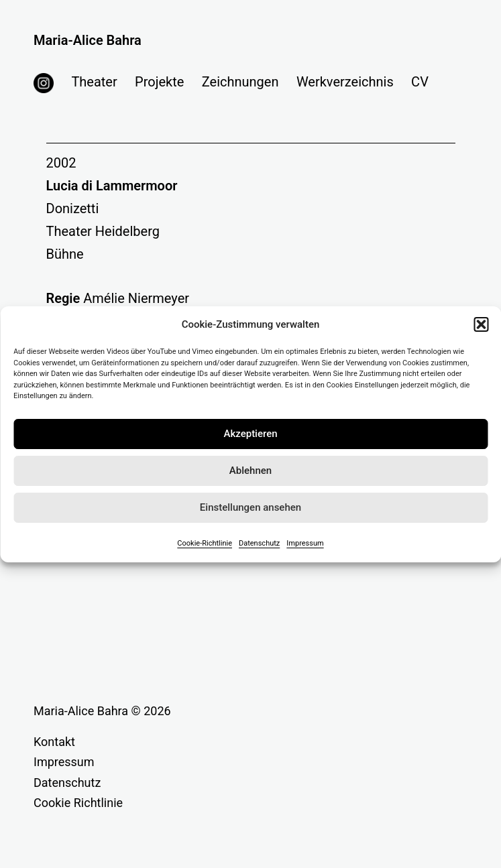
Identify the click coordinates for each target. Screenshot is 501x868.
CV (420, 82)
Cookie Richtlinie (78, 803)
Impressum (305, 543)
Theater (94, 82)
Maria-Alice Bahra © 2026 (102, 711)
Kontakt (54, 742)
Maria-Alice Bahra (88, 40)
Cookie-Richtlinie (205, 543)
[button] (481, 324)
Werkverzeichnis (345, 82)
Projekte (159, 82)
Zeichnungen (240, 82)
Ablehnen (250, 471)
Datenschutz (259, 543)
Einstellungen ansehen (250, 507)
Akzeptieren (250, 434)
